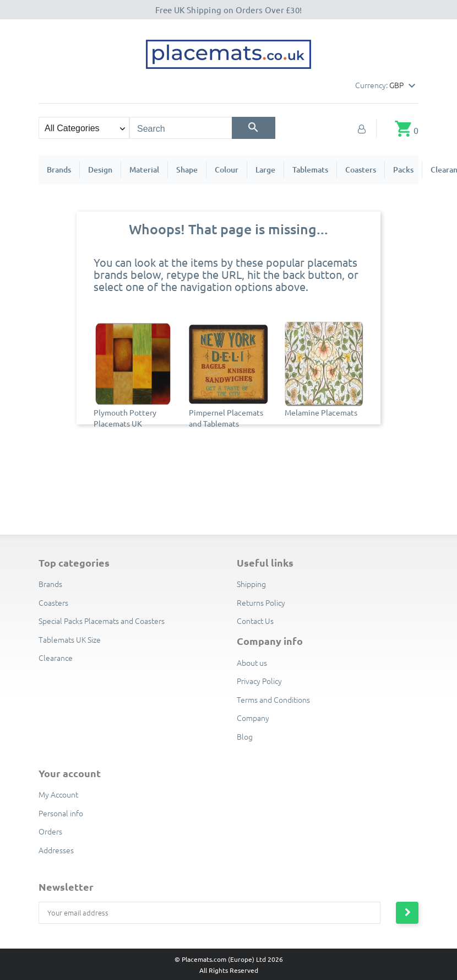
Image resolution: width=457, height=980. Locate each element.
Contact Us (255, 621)
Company (253, 718)
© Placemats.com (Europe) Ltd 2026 (229, 959)
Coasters (361, 169)
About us (252, 663)
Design (100, 169)
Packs (403, 169)
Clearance (56, 658)
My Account (58, 794)
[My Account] (362, 128)
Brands (59, 169)
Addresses (56, 850)
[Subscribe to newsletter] (407, 913)
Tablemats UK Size (70, 639)
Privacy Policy (259, 681)
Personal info (61, 813)
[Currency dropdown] (404, 86)
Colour (227, 169)
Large (265, 169)
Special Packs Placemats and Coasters (102, 621)
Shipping (251, 584)
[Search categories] (84, 128)
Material (144, 169)
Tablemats (310, 169)
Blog (245, 736)
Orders (50, 831)
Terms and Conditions (273, 699)
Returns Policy (261, 602)
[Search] (254, 128)
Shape (187, 169)
